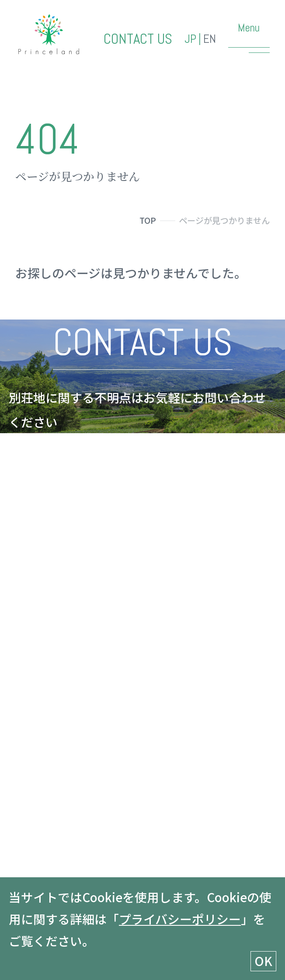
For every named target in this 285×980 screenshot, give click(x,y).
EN (210, 39)
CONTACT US (138, 39)
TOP (148, 220)
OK (263, 961)
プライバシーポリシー (180, 919)
